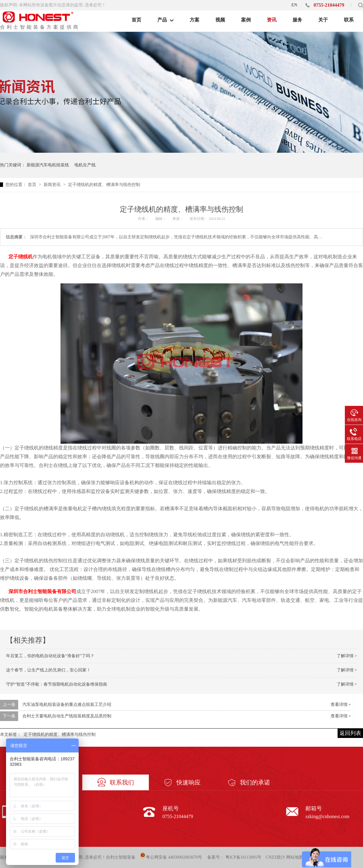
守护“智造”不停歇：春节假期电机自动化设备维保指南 (57, 684)
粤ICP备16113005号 (243, 857)
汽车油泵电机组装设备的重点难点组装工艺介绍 (67, 705)
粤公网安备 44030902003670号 (171, 856)
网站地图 (295, 857)
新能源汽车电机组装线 (48, 165)
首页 (33, 185)
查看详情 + (341, 705)
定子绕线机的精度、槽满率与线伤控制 (104, 185)
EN (294, 5)
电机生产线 (85, 165)
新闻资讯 (53, 185)
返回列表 (350, 733)
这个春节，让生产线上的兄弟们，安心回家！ (48, 670)
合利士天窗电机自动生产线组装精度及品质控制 (67, 716)
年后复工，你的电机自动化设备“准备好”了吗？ (50, 656)
